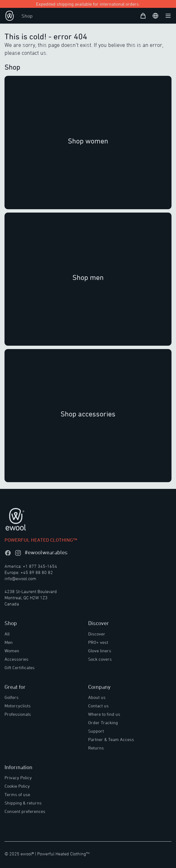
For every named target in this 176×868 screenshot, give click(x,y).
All (7, 634)
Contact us (98, 706)
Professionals (18, 714)
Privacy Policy (18, 778)
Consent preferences (25, 811)
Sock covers (100, 659)
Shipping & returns (23, 803)
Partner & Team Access (111, 739)
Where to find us (104, 714)
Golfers (12, 697)
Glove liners (100, 651)
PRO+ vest (98, 642)
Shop (27, 16)
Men (9, 642)
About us (97, 697)
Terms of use (17, 794)
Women (12, 651)
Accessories (16, 659)
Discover (97, 634)
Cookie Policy (17, 786)
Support (96, 731)
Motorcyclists (18, 706)
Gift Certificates (20, 667)
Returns (96, 748)
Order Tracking (103, 723)
